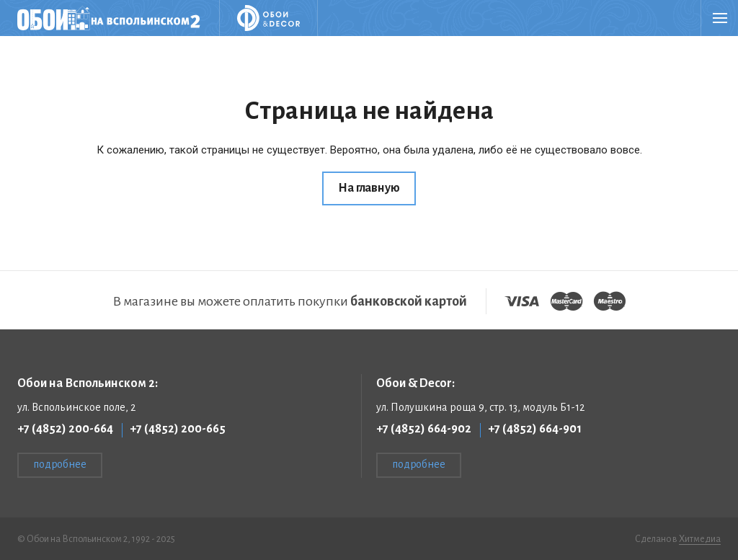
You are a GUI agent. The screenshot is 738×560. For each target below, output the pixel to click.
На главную (369, 188)
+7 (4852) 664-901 (535, 429)
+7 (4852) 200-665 (178, 429)
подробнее (60, 464)
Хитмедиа (700, 539)
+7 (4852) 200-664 (65, 429)
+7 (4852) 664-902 (424, 429)
